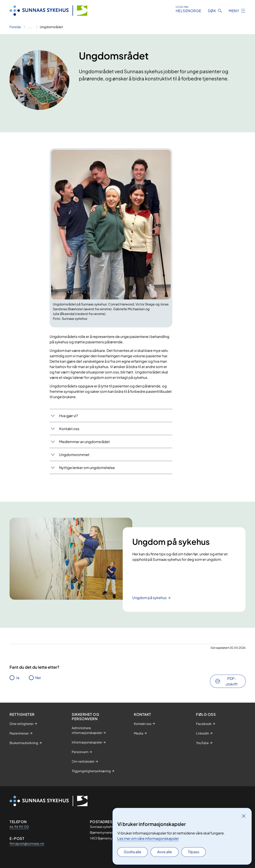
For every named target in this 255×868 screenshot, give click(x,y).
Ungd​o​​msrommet (74, 455)
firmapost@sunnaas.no (27, 843)
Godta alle (132, 852)
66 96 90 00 (19, 827)
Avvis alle (165, 852)
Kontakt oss (69, 429)
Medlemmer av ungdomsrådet (84, 442)
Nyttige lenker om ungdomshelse (87, 468)
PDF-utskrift (232, 681)
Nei (38, 678)
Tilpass (194, 852)
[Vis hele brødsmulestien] (30, 27)
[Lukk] (244, 816)
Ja (18, 678)
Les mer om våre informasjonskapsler (148, 838)
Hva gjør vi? (69, 416)
